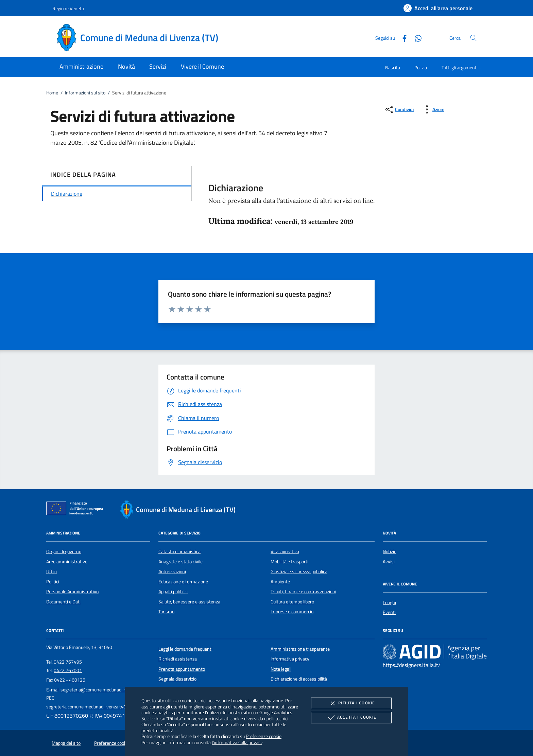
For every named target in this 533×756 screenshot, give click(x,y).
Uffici (51, 572)
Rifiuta (351, 703)
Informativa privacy (290, 659)
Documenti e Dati (63, 602)
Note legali (281, 669)
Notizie (390, 551)
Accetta (351, 718)
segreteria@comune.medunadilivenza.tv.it (103, 690)
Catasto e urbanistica (179, 551)
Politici (53, 582)
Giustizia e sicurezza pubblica (299, 572)
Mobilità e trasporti (289, 562)
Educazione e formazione (183, 582)
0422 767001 (68, 670)
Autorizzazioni (172, 572)
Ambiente (280, 582)
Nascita (393, 67)
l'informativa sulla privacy (237, 742)
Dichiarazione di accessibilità (299, 679)
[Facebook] (402, 38)
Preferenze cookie (264, 736)
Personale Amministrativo (72, 592)
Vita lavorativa (285, 551)
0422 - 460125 (70, 680)
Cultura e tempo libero (292, 602)
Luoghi (389, 602)
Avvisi (389, 562)
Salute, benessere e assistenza (189, 602)
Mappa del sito (66, 743)
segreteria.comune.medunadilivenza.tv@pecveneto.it (99, 707)
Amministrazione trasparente (300, 649)
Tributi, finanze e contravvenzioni (303, 592)
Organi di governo (64, 551)
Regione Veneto (68, 8)
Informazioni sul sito (85, 93)
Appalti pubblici (173, 592)
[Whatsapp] (415, 38)
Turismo (166, 612)
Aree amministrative (67, 562)
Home (52, 93)
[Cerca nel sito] (473, 38)
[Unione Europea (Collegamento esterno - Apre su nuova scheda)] (76, 510)
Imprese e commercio (292, 612)
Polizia (421, 67)
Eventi (389, 612)
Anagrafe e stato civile (180, 562)
